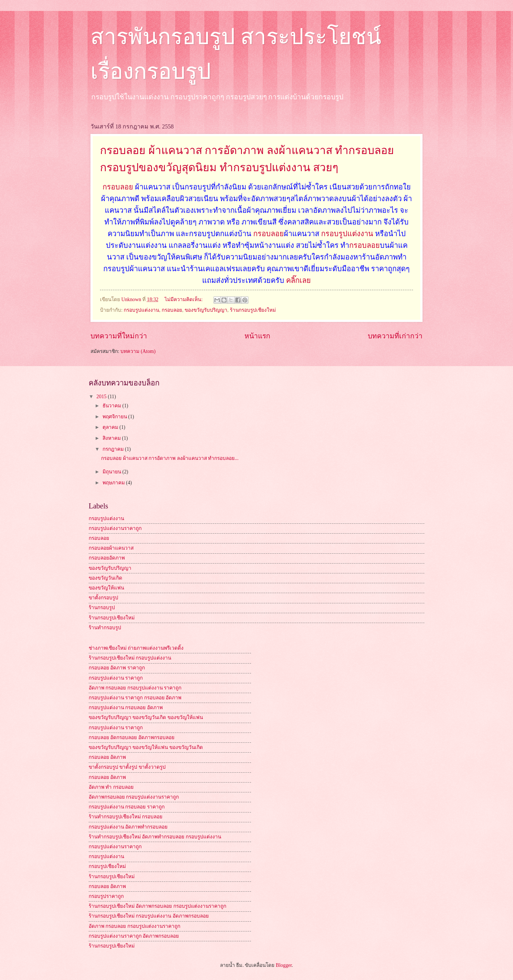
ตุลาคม (111, 427)
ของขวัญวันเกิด (105, 578)
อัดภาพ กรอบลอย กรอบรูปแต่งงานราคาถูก (134, 926)
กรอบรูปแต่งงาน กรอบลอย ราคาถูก (127, 807)
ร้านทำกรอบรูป (105, 628)
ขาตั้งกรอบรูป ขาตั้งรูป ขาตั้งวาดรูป (127, 767)
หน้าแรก (257, 336)
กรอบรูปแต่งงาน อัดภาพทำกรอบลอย (128, 827)
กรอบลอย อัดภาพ (107, 757)
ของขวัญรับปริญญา (206, 310)
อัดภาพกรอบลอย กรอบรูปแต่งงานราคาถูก (134, 797)
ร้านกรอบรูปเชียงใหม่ (253, 310)
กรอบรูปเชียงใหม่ (107, 866)
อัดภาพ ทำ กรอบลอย (111, 787)
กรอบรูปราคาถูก (106, 896)
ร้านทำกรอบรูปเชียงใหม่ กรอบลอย (126, 817)
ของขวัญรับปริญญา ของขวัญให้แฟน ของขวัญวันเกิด (146, 747)
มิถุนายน (112, 472)
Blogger (284, 965)
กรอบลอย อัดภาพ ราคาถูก (117, 668)
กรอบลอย (118, 187)
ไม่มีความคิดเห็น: (184, 299)
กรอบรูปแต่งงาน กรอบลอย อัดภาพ (126, 708)
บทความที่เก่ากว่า (395, 336)
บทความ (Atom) (138, 351)
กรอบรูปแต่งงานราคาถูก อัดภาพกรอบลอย (134, 936)
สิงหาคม (112, 438)
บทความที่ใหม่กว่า (119, 336)
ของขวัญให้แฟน (106, 588)
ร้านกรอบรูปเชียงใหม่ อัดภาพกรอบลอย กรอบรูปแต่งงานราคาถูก (157, 906)
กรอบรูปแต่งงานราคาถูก (115, 528)
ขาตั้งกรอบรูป (103, 598)
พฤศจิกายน (115, 417)
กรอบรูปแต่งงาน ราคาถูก (116, 678)
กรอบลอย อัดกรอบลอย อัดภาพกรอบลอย (132, 737)
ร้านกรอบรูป (102, 608)
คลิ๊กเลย (298, 280)
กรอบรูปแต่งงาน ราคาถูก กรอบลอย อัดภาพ (135, 698)
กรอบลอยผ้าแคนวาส (111, 548)
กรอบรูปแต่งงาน (347, 234)
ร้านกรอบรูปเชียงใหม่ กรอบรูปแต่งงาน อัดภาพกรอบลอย (149, 916)
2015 (102, 397)
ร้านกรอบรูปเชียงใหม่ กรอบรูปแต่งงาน (130, 658)
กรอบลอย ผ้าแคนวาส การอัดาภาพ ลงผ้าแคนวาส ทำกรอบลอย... (170, 458)
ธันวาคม (112, 406)
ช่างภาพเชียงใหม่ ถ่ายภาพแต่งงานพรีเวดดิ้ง (136, 648)
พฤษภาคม (114, 483)
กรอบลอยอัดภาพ (107, 558)
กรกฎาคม (114, 449)
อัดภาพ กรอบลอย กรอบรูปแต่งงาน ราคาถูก (135, 688)
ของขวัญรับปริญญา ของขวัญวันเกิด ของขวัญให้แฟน (146, 717)
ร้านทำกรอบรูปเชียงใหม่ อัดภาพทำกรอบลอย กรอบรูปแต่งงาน (155, 837)
